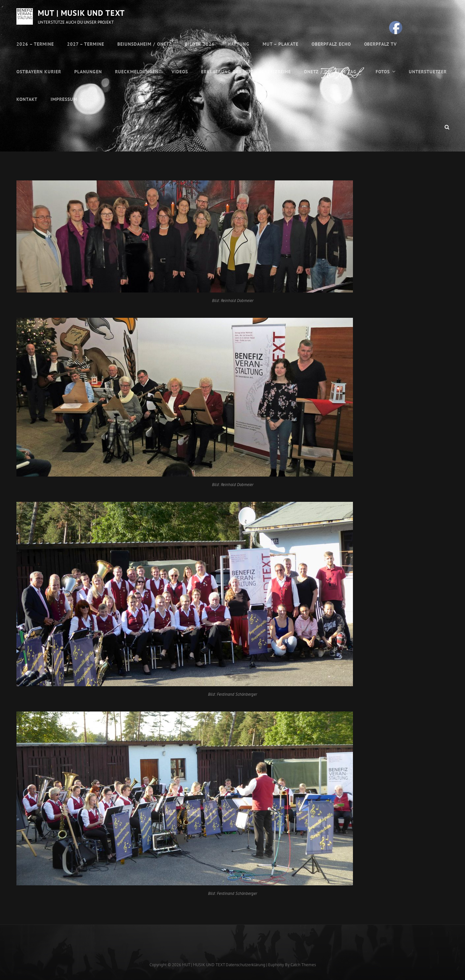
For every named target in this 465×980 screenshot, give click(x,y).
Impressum (64, 99)
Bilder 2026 (200, 44)
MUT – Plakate (280, 44)
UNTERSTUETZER (428, 72)
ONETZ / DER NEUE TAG (330, 72)
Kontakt (27, 99)
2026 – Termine (35, 44)
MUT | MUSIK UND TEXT (81, 13)
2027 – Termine (86, 44)
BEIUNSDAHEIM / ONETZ (145, 44)
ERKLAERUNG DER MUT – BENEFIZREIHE (246, 72)
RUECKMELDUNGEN (137, 72)
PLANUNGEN (88, 72)
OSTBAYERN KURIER (39, 72)
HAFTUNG (239, 44)
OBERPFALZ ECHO (331, 44)
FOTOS (383, 72)
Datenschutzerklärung (245, 965)
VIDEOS (180, 72)
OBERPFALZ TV (381, 44)
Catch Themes (303, 965)
